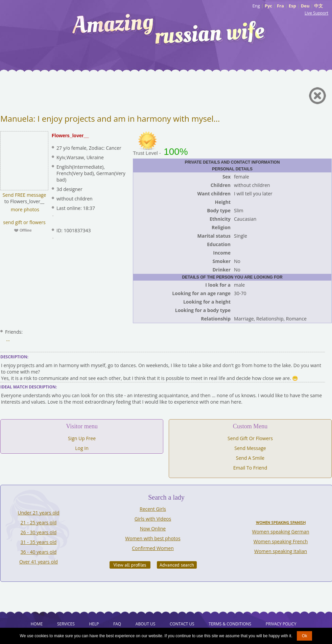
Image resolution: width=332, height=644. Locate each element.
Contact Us (182, 624)
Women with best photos (153, 538)
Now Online (153, 529)
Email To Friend (250, 468)
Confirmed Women (153, 548)
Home (37, 624)
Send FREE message (25, 195)
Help (94, 624)
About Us (145, 624)
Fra (280, 6)
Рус (268, 6)
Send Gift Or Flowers (250, 438)
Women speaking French (281, 541)
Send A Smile (250, 458)
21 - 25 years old (39, 522)
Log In (82, 448)
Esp (292, 6)
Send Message (250, 448)
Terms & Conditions (230, 624)
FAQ (117, 624)
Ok (304, 636)
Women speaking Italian (281, 551)
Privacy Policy (281, 624)
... (8, 339)
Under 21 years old (38, 513)
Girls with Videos (153, 519)
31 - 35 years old (39, 542)
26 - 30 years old (39, 532)
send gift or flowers (24, 222)
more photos (24, 209)
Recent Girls (153, 509)
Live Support (316, 13)
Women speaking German (281, 532)
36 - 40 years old (39, 552)
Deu (305, 6)
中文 (318, 6)
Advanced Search (177, 565)
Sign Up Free (82, 438)
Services (66, 624)
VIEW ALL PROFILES (130, 565)
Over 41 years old (39, 562)
